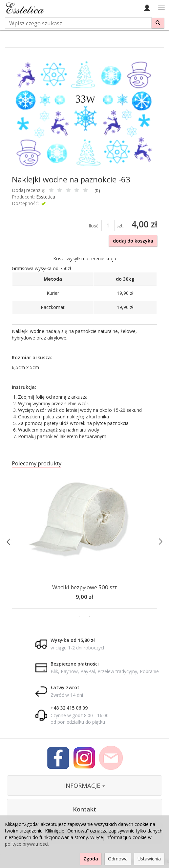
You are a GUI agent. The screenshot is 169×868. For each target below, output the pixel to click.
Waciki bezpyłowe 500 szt (84, 587)
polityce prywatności (27, 844)
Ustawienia (149, 859)
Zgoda (91, 859)
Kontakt (84, 809)
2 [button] (90, 617)
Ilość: (94, 226)
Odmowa (118, 859)
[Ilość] (108, 225)
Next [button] (160, 541)
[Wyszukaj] (158, 23)
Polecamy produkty (37, 463)
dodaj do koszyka (133, 241)
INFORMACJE (84, 786)
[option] (84, 541)
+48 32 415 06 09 (69, 708)
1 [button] (80, 617)
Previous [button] (9, 541)
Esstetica (46, 197)
